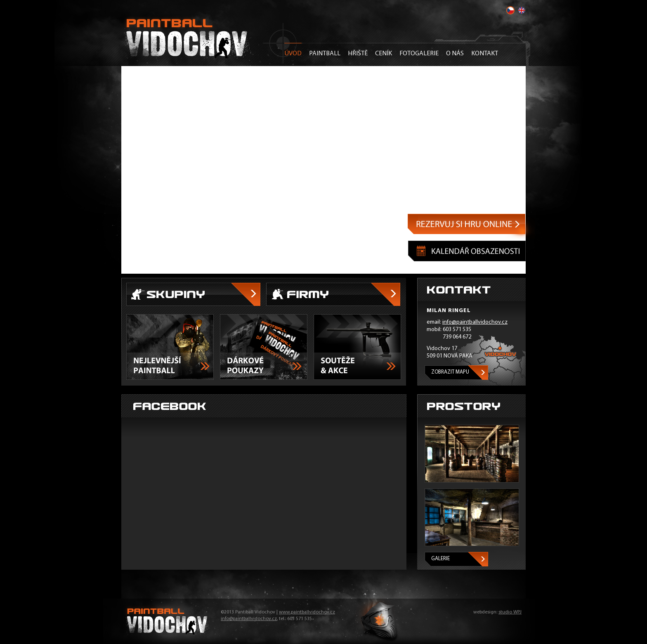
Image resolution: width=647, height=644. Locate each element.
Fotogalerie (419, 54)
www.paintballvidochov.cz (307, 612)
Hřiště (358, 54)
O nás (455, 54)
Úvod (293, 54)
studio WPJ (510, 612)
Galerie (440, 559)
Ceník (384, 54)
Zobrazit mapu (450, 372)
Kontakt (485, 54)
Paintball (325, 54)
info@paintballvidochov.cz (475, 322)
